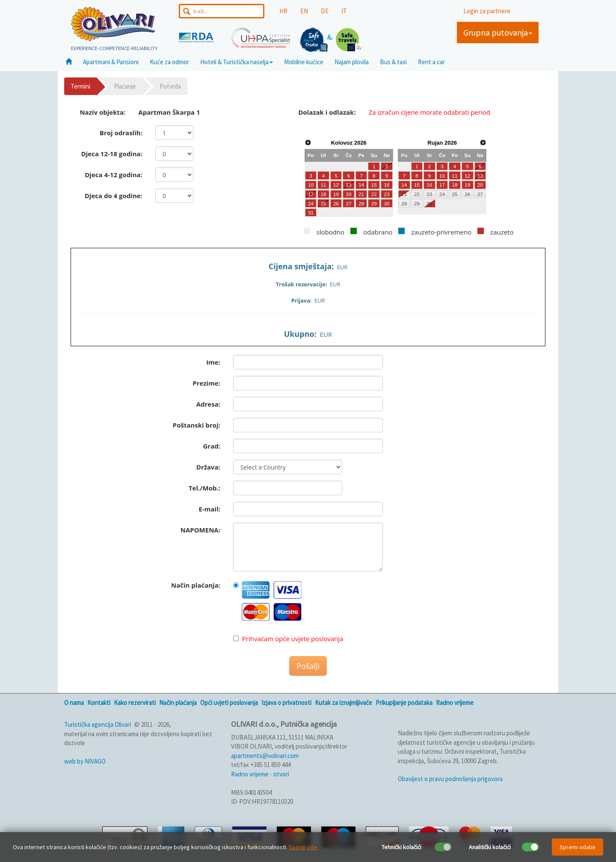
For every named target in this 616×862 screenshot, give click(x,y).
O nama (74, 703)
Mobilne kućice (304, 62)
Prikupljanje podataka (404, 703)
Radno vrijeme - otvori (260, 774)
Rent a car (431, 62)
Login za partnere (487, 11)
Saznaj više (303, 847)
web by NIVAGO (85, 761)
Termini (80, 86)
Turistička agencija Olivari (98, 724)
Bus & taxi (393, 62)
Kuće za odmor (169, 62)
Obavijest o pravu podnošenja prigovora (450, 779)
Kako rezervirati (135, 703)
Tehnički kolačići (401, 847)
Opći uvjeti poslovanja (229, 703)
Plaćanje (125, 86)
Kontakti (99, 703)
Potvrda (170, 86)
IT (344, 11)
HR (283, 11)
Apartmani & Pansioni (111, 62)
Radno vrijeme (455, 703)
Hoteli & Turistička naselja (237, 62)
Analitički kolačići (490, 847)
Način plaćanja (178, 703)
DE (325, 11)
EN (304, 11)
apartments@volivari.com (265, 756)
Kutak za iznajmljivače (344, 703)
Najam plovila (352, 62)
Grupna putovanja (498, 32)
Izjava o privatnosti (286, 703)
